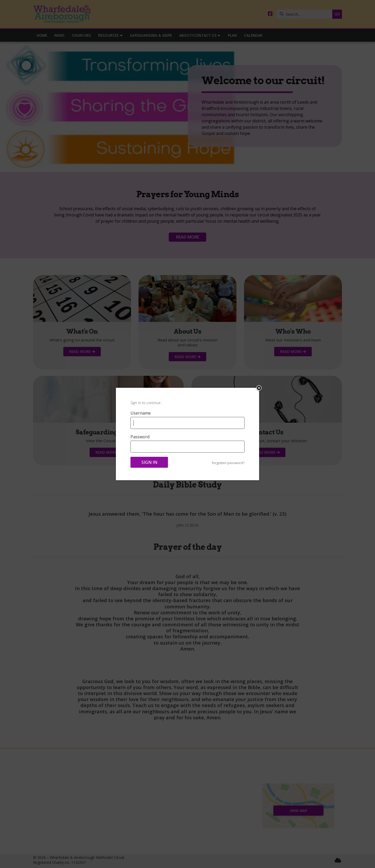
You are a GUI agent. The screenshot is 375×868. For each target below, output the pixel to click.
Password (140, 437)
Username (141, 413)
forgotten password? (228, 463)
